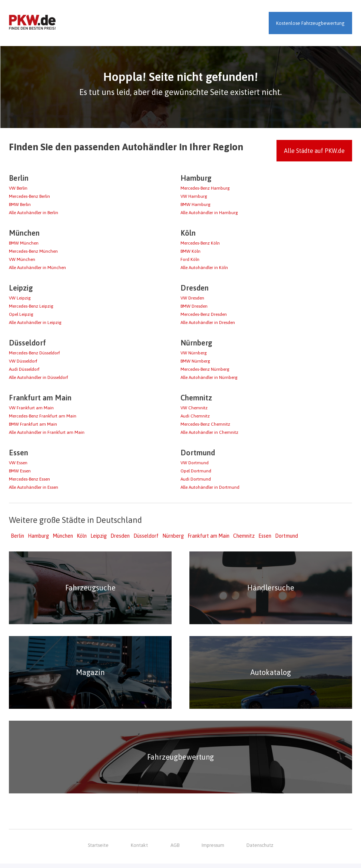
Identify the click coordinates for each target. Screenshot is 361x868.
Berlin (17, 536)
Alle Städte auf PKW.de (314, 151)
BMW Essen (20, 471)
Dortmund (287, 536)
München (63, 536)
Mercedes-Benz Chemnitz (205, 424)
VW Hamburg (194, 196)
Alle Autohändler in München (37, 268)
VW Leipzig (20, 298)
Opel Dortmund (196, 471)
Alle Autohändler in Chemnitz (209, 432)
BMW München (24, 243)
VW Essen (18, 463)
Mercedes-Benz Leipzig (31, 306)
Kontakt (140, 850)
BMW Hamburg (196, 204)
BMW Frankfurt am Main (33, 424)
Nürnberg (173, 536)
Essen (265, 536)
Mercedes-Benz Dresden (204, 314)
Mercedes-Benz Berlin (29, 196)
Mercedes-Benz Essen (29, 479)
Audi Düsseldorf (24, 369)
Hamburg (38, 536)
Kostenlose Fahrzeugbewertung (310, 23)
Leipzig (99, 536)
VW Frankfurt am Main (31, 408)
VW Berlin (18, 188)
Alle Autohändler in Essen (34, 487)
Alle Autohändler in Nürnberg (209, 377)
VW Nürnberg (194, 353)
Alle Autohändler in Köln (204, 268)
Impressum (213, 850)
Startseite (98, 850)
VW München (22, 259)
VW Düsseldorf (23, 361)
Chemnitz (244, 536)
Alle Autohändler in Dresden (208, 322)
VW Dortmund (195, 463)
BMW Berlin (20, 204)
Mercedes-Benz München (33, 251)
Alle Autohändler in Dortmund (210, 487)
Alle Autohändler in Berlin (34, 213)
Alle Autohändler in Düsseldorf (39, 377)
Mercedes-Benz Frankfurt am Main (43, 416)
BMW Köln (191, 251)
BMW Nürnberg (195, 361)
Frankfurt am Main (208, 536)
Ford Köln (190, 259)
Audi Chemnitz (195, 416)
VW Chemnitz (194, 408)
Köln (82, 536)
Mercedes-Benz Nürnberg (205, 369)
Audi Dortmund (196, 479)
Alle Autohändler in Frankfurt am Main (47, 432)
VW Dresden (192, 298)
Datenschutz (260, 850)
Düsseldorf (146, 536)
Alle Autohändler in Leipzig (35, 322)
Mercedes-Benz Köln (200, 243)
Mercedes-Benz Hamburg (205, 188)
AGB (175, 850)
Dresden (120, 536)
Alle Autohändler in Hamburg (209, 213)
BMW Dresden (194, 306)
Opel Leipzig (21, 314)
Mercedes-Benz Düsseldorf (34, 353)
